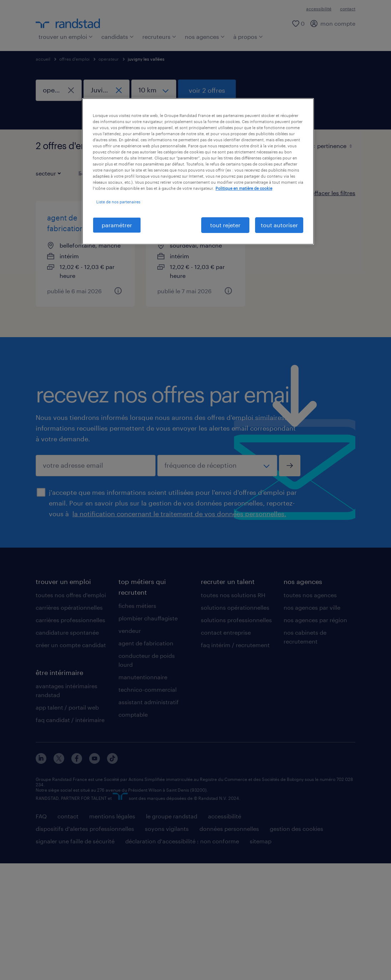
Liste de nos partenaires (118, 202)
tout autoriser (279, 225)
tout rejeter (225, 225)
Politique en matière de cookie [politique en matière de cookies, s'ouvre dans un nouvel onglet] (244, 188)
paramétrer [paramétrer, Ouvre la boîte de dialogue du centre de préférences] (117, 225)
